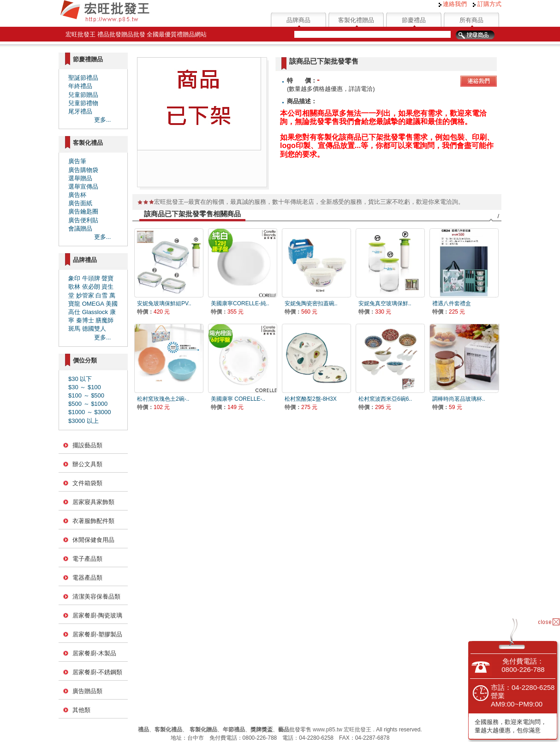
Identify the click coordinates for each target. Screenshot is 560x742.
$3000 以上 (83, 421)
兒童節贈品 (83, 95)
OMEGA (93, 304)
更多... (103, 120)
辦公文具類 (87, 464)
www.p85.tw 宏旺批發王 (342, 730)
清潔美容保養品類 (96, 597)
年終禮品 (80, 86)
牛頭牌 (91, 278)
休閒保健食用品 (93, 540)
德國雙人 (94, 329)
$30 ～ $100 (85, 387)
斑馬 (74, 329)
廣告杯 (77, 195)
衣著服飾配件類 (93, 521)
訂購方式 (487, 4)
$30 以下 (80, 379)
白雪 (101, 295)
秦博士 (85, 320)
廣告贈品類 (87, 691)
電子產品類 (87, 559)
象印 (74, 278)
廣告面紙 (80, 203)
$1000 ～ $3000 (90, 412)
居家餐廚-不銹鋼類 (97, 672)
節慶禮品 (414, 20)
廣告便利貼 (83, 220)
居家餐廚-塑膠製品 (97, 634)
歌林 (74, 287)
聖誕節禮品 (83, 78)
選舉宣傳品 (83, 187)
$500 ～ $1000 (88, 404)
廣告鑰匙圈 (83, 211)
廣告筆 (77, 161)
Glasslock (95, 312)
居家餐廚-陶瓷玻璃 (97, 615)
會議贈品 (80, 229)
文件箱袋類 (87, 483)
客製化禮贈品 (356, 20)
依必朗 (91, 287)
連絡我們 (453, 4)
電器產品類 (87, 578)
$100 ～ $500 (86, 395)
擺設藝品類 (87, 445)
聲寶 (107, 278)
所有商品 (471, 20)
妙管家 (85, 295)
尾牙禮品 (80, 111)
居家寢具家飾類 (93, 502)
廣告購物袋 (83, 170)
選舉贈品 (80, 178)
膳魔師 (104, 320)
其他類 (81, 710)
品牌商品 (298, 20)
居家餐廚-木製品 (94, 653)
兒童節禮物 (83, 103)
